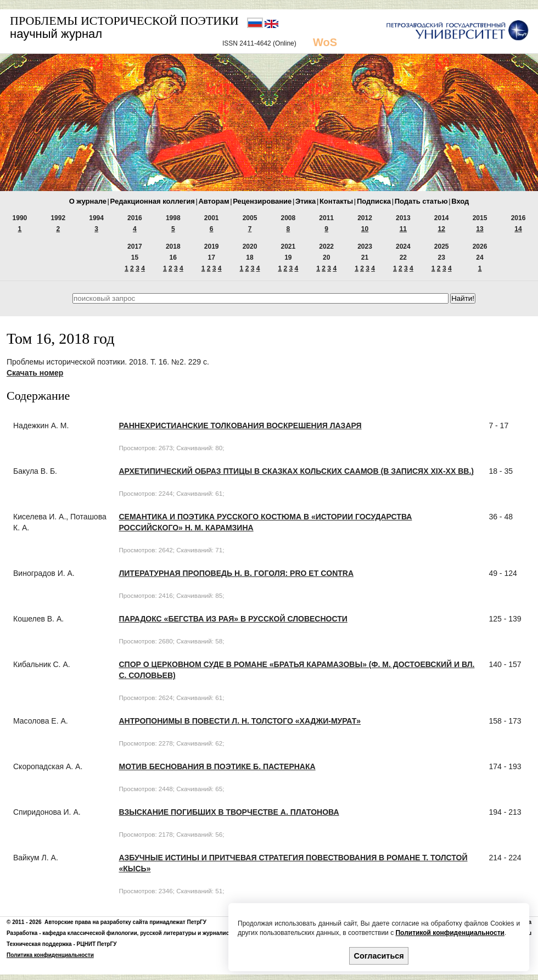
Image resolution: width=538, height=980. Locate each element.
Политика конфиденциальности (50, 955)
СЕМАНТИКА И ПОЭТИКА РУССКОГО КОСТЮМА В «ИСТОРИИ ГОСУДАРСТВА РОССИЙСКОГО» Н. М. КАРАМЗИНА (265, 522)
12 (442, 229)
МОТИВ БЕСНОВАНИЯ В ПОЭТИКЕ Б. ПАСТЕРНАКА (217, 766)
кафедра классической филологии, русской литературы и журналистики (142, 933)
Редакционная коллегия (153, 201)
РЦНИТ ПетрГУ (97, 944)
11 (403, 229)
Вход (460, 201)
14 (518, 229)
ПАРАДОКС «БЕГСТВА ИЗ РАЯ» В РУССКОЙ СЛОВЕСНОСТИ (233, 619)
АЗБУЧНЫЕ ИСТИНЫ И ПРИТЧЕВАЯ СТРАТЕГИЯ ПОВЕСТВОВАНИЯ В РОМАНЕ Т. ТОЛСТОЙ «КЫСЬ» (293, 863)
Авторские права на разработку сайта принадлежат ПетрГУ (125, 922)
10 (365, 229)
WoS (325, 42)
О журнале (88, 201)
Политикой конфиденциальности (450, 933)
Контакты (336, 201)
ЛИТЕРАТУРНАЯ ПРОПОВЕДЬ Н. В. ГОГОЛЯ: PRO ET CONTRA (236, 573)
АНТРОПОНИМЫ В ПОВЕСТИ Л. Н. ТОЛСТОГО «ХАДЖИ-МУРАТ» (240, 721)
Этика (306, 201)
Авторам (214, 201)
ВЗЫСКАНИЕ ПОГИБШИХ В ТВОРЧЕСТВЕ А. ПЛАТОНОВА (229, 812)
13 (480, 229)
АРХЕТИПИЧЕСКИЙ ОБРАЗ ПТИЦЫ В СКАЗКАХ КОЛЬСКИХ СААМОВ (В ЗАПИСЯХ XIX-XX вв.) (296, 471)
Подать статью (421, 201)
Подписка (374, 201)
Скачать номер (35, 373)
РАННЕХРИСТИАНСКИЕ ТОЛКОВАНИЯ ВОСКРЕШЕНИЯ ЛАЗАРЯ (240, 425)
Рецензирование (262, 201)
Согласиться (379, 956)
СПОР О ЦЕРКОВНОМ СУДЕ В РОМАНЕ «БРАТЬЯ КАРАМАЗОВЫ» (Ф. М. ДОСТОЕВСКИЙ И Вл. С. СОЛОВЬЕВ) (296, 670)
